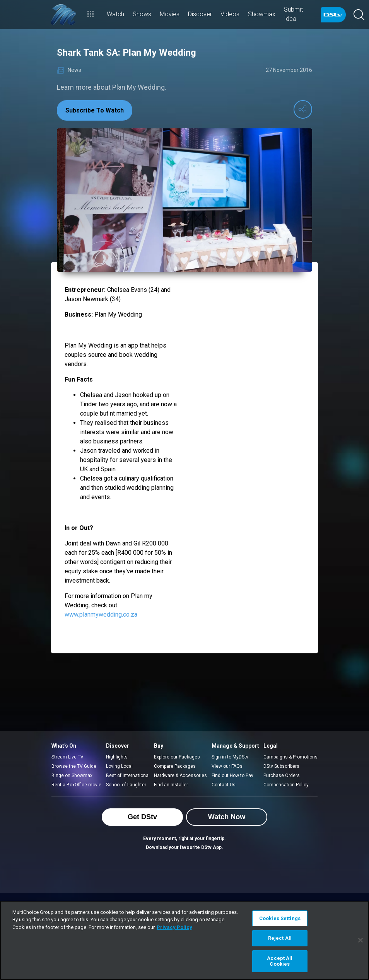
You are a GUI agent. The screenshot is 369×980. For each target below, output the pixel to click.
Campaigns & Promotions (290, 757)
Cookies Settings (280, 918)
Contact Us (224, 785)
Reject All (280, 938)
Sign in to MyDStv (230, 757)
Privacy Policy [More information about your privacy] (174, 927)
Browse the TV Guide (74, 766)
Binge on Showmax (72, 775)
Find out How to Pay (232, 775)
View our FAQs (227, 766)
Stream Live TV (67, 757)
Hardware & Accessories (180, 775)
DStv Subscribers (281, 766)
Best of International (128, 775)
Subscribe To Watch (95, 110)
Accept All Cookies (280, 961)
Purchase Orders (282, 775)
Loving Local (119, 766)
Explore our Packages (177, 757)
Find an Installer (171, 785)
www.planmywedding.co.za (101, 614)
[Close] (360, 940)
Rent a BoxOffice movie (76, 785)
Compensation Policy (286, 785)
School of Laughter (126, 785)
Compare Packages (175, 766)
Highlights (117, 757)
